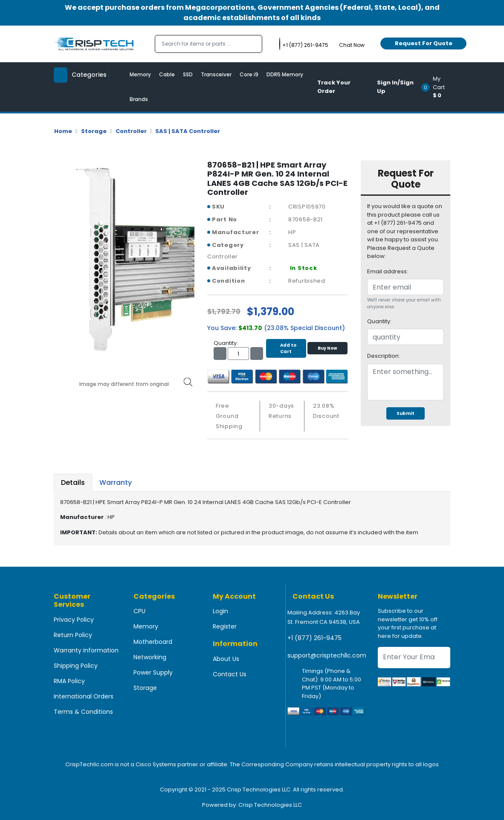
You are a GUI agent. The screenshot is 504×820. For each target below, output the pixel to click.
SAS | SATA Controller (188, 131)
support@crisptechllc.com (327, 655)
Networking (150, 657)
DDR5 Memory (285, 74)
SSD (188, 74)
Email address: (388, 271)
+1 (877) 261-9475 (314, 638)
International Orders (84, 696)
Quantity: (379, 321)
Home (63, 131)
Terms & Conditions (83, 712)
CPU (139, 611)
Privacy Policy (74, 620)
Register (225, 626)
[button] (439, 87)
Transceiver (216, 74)
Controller (131, 131)
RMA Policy (69, 681)
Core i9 (249, 74)
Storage (94, 131)
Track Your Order (334, 87)
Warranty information (86, 650)
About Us (226, 659)
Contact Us (230, 674)
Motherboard (153, 642)
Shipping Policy (76, 666)
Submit (406, 413)
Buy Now (327, 348)
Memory (140, 74)
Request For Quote (424, 43)
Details (73, 482)
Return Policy (73, 635)
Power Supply (153, 672)
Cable (167, 74)
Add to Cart (286, 348)
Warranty (116, 482)
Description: (384, 356)
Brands (139, 99)
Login (220, 611)
